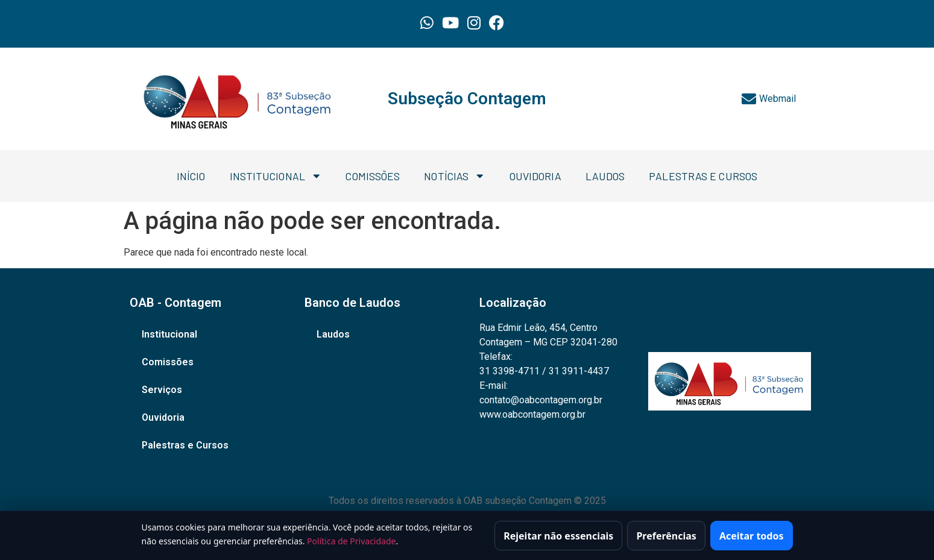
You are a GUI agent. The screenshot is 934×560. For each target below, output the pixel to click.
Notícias (454, 176)
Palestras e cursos (703, 176)
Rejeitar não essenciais (558, 536)
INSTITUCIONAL (276, 176)
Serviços (162, 390)
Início (191, 176)
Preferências (666, 536)
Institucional (169, 334)
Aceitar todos (752, 536)
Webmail (769, 99)
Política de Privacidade (351, 542)
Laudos (605, 176)
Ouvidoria (535, 176)
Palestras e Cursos (185, 445)
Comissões (373, 176)
